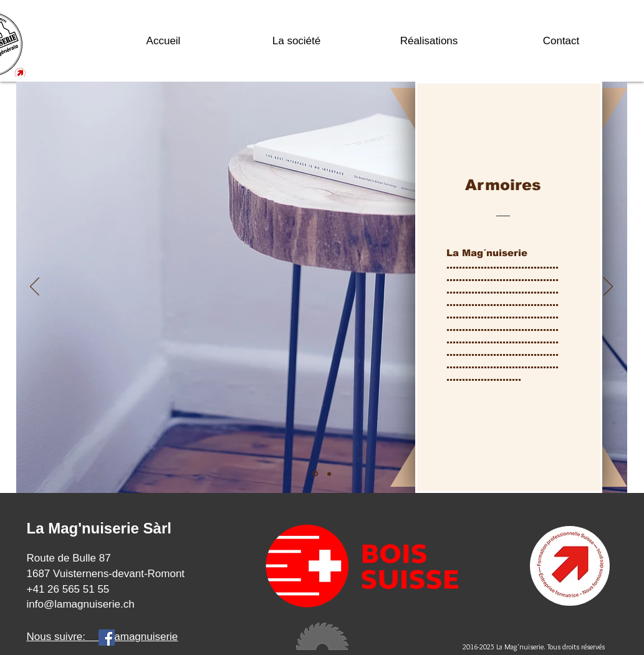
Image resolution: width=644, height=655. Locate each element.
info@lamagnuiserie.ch (81, 604)
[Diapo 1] (315, 474)
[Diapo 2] (329, 474)
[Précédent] (35, 287)
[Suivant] (608, 287)
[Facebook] (107, 638)
